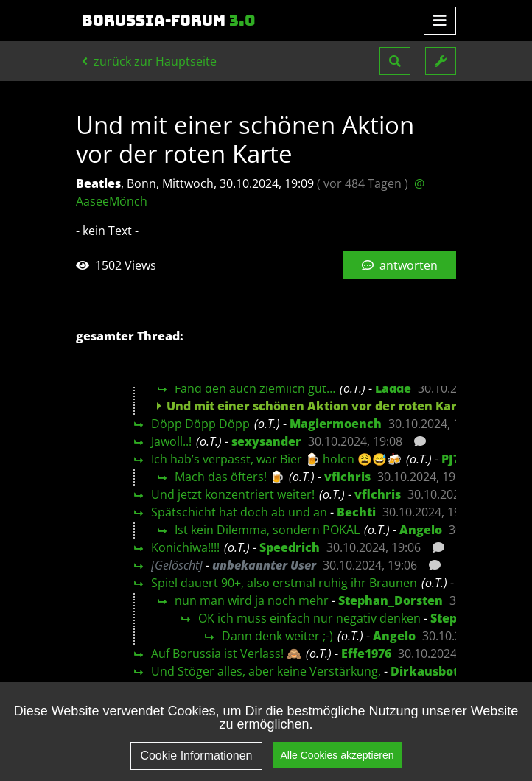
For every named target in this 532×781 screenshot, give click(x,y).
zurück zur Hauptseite (149, 61)
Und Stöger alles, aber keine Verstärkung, (266, 671)
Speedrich (290, 547)
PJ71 (454, 459)
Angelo (421, 530)
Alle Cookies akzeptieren (337, 755)
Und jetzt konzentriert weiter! (233, 494)
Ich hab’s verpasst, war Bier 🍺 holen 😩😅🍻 (276, 459)
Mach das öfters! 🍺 (230, 477)
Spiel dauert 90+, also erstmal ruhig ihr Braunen (284, 583)
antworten (400, 265)
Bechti (356, 512)
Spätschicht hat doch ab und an (239, 512)
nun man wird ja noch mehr (252, 600)
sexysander (266, 441)
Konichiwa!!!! (185, 547)
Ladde (393, 388)
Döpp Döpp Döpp (200, 424)
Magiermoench (336, 424)
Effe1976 (366, 654)
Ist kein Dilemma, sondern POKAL (267, 530)
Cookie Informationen (196, 756)
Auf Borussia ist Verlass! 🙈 (226, 654)
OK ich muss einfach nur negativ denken (309, 618)
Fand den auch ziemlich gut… (255, 388)
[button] (395, 61)
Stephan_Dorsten (391, 600)
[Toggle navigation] (440, 21)
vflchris (347, 477)
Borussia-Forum (169, 21)
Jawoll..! (171, 441)
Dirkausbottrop (437, 671)
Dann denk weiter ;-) (277, 636)
